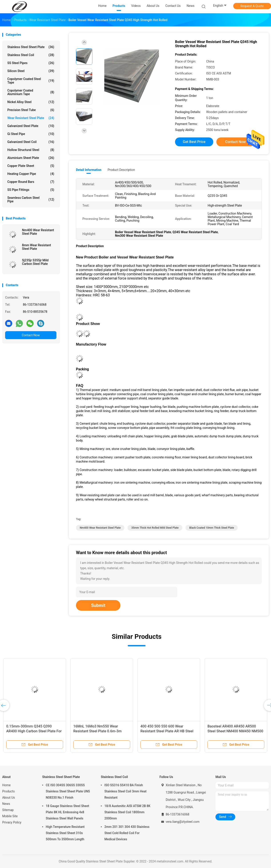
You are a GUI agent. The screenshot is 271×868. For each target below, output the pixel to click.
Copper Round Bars (31, 182)
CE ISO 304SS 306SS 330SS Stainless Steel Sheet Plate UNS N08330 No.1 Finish (68, 791)
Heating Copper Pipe (31, 174)
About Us (9, 798)
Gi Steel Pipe (31, 134)
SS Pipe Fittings (31, 190)
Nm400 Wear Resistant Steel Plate (38, 232)
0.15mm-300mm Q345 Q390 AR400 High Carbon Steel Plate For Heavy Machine (34, 731)
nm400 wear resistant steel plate (100, 528)
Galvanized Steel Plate (31, 126)
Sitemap (8, 810)
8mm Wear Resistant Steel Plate (36, 247)
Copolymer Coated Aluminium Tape (31, 92)
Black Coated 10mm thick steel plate (212, 528)
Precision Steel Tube (31, 110)
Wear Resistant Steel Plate (31, 118)
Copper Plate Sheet (31, 166)
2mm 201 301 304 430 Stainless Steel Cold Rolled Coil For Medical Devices (127, 833)
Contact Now (31, 335)
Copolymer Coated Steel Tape (31, 81)
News (6, 804)
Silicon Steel (31, 71)
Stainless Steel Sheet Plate (31, 47)
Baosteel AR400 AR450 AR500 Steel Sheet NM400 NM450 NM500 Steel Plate (235, 731)
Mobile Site (10, 816)
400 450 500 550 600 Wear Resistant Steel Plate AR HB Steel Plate (167, 731)
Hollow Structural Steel (31, 150)
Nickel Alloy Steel (31, 102)
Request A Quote (252, 6)
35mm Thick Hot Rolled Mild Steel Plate (155, 528)
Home (6, 785)
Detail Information (89, 170)
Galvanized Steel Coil (31, 142)
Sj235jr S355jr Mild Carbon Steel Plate (35, 262)
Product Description (121, 170)
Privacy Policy (12, 822)
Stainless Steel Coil (31, 55)
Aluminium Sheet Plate (31, 158)
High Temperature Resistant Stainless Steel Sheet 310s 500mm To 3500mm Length (65, 833)
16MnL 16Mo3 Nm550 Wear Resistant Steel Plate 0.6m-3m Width (97, 731)
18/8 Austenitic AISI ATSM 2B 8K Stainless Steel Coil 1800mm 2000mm (127, 812)
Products (8, 791)
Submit (98, 605)
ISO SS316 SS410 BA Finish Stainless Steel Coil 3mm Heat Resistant (125, 791)
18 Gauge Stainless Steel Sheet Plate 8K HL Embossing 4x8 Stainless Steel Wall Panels (67, 812)
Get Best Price (194, 142)
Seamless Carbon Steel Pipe (31, 199)
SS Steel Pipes (31, 63)
